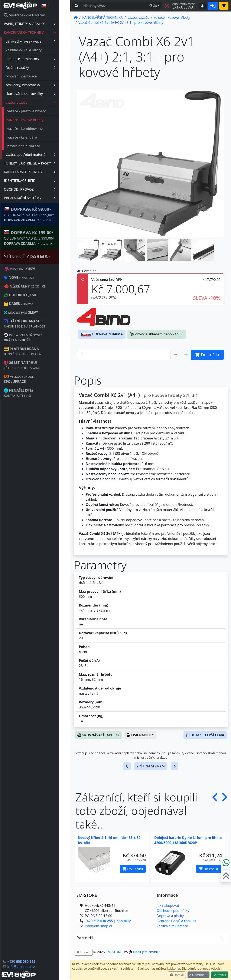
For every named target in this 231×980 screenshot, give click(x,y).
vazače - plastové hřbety (38, 111)
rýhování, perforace (32, 76)
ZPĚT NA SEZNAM (151, 766)
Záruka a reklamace (172, 926)
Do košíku (133, 869)
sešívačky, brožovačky (42, 85)
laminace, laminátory (42, 59)
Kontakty (124, 921)
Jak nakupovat (168, 906)
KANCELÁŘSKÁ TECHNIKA (41, 33)
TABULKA (98, 735)
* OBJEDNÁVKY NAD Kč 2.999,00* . (40, 214)
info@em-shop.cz (32, 967)
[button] (89, 250)
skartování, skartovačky (42, 94)
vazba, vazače (42, 102)
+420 (32, 961)
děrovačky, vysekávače (42, 41)
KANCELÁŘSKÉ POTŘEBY (41, 172)
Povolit (220, 975)
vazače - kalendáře (33, 137)
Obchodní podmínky (173, 911)
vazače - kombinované (36, 129)
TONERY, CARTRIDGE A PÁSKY (41, 163)
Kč (153, 6)
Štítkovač (38, 256)
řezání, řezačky (42, 67)
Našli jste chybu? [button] (146, 952)
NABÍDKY (140, 735)
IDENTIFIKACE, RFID (41, 181)
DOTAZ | (205, 735)
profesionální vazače (35, 146)
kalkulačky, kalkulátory (35, 50)
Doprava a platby (170, 916)
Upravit (177, 975)
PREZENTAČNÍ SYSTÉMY (41, 198)
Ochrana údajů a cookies (176, 921)
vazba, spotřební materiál (42, 155)
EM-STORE (114, 952)
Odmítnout (199, 975)
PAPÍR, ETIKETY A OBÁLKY (41, 24)
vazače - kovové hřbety (37, 120)
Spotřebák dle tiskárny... (37, 15)
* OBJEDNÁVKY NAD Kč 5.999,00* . (40, 238)
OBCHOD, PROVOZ (41, 189)
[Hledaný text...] (114, 6)
